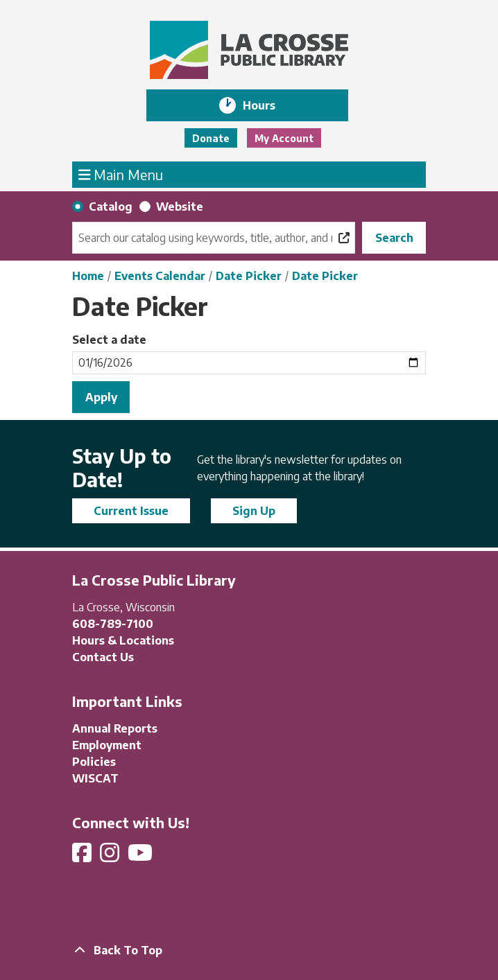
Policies (94, 762)
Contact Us (103, 657)
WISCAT (95, 778)
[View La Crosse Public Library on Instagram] (111, 857)
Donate (211, 138)
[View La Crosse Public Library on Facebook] (83, 857)
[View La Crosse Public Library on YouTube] (141, 857)
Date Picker (249, 276)
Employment (107, 745)
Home (88, 276)
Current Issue (131, 511)
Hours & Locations (123, 640)
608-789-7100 (113, 624)
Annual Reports (115, 728)
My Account (284, 138)
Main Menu (121, 174)
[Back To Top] (249, 950)
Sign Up (254, 511)
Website (180, 207)
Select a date (109, 340)
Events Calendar (160, 276)
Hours (269, 105)
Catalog (111, 207)
